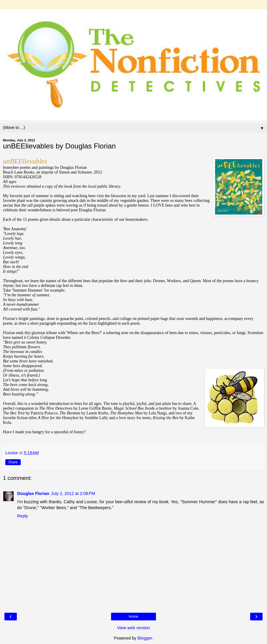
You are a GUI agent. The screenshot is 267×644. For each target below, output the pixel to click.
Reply (23, 516)
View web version (133, 628)
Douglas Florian (33, 493)
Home (133, 617)
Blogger (145, 638)
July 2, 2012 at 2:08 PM (73, 493)
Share (13, 462)
